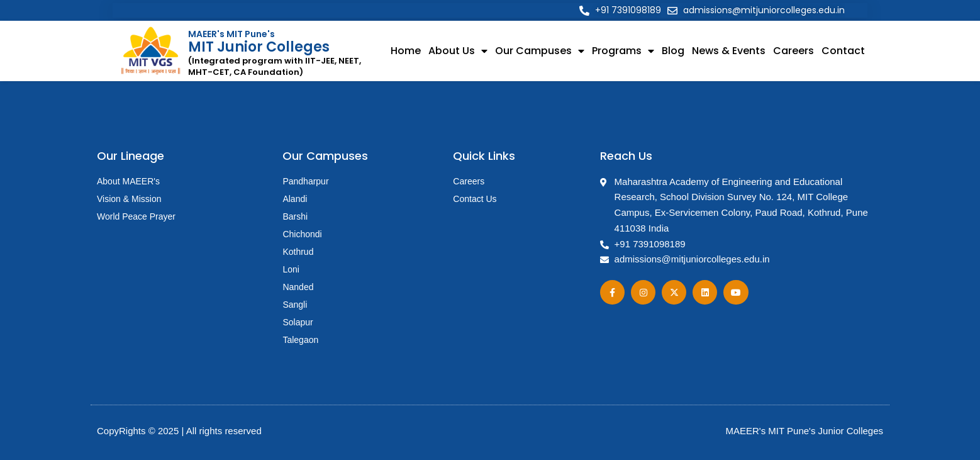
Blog (673, 51)
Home (406, 51)
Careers (793, 51)
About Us (458, 51)
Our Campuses (540, 51)
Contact (843, 51)
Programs (623, 51)
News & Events (729, 51)
